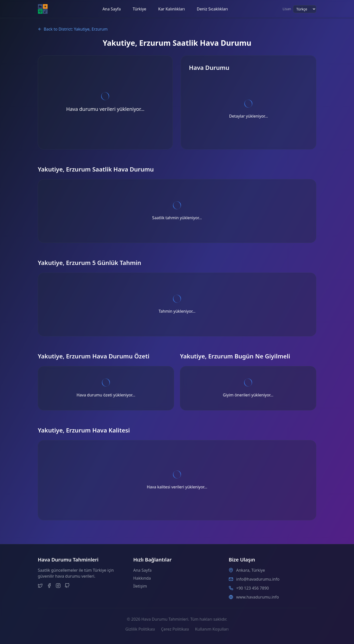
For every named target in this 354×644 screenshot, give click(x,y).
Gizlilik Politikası (140, 629)
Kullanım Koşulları (212, 629)
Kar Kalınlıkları (171, 9)
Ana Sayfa (112, 9)
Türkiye (139, 9)
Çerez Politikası (175, 629)
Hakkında (142, 578)
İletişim (140, 586)
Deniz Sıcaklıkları (212, 9)
